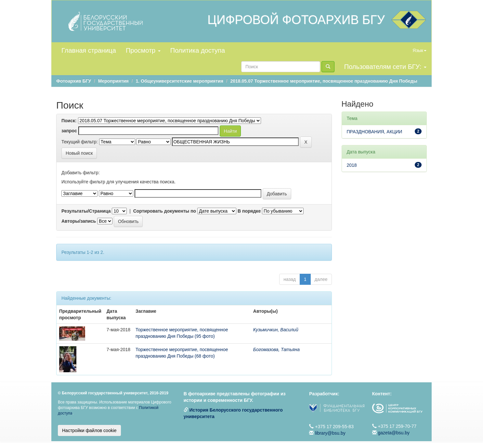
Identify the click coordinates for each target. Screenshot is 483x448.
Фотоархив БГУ (74, 81)
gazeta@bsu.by (394, 433)
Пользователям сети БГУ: (385, 67)
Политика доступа (198, 50)
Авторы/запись (79, 221)
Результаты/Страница (86, 211)
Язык (419, 50)
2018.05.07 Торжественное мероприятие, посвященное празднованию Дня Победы (324, 81)
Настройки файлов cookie (89, 430)
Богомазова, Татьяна (276, 349)
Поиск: (69, 121)
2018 (352, 165)
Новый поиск (79, 153)
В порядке (249, 211)
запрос (69, 131)
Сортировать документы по (165, 211)
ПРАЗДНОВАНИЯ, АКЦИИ (375, 132)
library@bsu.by (330, 433)
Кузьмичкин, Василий (276, 330)
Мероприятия (113, 81)
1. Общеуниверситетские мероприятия (179, 81)
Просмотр (143, 50)
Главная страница (89, 50)
